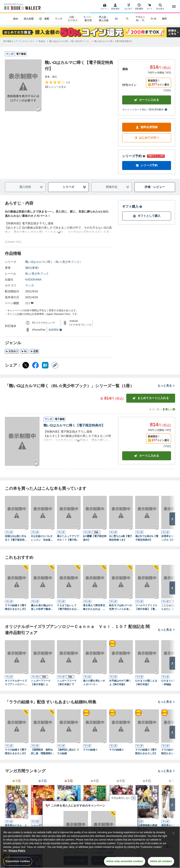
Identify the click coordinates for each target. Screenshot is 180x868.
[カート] (150, 7)
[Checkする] (38, 109)
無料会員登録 (147, 127)
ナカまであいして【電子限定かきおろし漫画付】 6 (68, 607)
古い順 (154, 409)
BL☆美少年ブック (37, 274)
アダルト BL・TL (140, 19)
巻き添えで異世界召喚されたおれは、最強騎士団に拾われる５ (94, 607)
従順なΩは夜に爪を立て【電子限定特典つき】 (16, 538)
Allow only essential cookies (125, 861)
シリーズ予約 (134, 156)
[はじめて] (128, 7)
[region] (90, 847)
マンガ (58, 19)
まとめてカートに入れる (151, 398)
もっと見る (166, 386)
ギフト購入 (132, 207)
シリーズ (74, 187)
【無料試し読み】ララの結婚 (68, 752)
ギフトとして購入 (147, 216)
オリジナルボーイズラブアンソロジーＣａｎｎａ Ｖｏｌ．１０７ (16, 683)
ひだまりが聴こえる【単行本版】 (146, 683)
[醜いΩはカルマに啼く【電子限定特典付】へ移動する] (114, 41)
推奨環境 (55, 330)
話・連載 (44, 19)
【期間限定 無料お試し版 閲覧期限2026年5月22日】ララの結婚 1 (42, 752)
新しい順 (169, 409)
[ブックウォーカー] (22, 7)
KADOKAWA (33, 279)
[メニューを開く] (174, 7)
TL (127, 19)
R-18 (154, 19)
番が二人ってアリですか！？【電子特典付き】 (68, 538)
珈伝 (55, 77)
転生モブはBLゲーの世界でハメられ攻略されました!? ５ (121, 607)
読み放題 (29, 19)
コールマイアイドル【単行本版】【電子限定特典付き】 (146, 607)
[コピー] (55, 365)
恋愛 (34, 351)
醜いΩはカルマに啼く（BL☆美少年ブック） (54, 262)
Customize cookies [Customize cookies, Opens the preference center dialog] (18, 861)
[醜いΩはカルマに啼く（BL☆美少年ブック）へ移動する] (70, 41)
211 (29, 303)
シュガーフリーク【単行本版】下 (67, 683)
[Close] (173, 833)
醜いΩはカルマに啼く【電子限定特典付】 (74, 425)
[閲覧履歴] (139, 7)
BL (117, 19)
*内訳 (167, 90)
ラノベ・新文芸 (88, 19)
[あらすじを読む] (59, 228)
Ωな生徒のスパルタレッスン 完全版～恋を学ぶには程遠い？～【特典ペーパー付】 (42, 538)
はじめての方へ (147, 138)
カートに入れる (147, 100)
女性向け (12, 351)
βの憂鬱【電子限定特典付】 (95, 538)
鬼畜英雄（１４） (119, 825)
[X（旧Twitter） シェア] (26, 365)
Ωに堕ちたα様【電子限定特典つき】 (121, 538)
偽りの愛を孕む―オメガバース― (94, 683)
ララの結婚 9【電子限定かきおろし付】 (16, 607)
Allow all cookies (161, 861)
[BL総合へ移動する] (42, 41)
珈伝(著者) (32, 268)
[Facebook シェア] (35, 365)
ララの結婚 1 (90, 750)
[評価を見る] (57, 84)
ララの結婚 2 (116, 750)
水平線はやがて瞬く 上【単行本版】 (121, 683)
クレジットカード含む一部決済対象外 (145, 110)
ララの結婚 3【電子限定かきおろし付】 (146, 752)
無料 (164, 19)
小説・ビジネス (73, 19)
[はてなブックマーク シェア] (45, 365)
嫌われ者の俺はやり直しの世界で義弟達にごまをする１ (42, 607)
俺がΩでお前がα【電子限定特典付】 (147, 538)
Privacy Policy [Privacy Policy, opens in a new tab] (17, 851)
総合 (16, 19)
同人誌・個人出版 (104, 19)
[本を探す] (160, 7)
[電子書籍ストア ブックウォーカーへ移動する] (19, 41)
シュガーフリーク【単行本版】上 (41, 683)
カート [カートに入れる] (147, 456)
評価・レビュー (155, 187)
